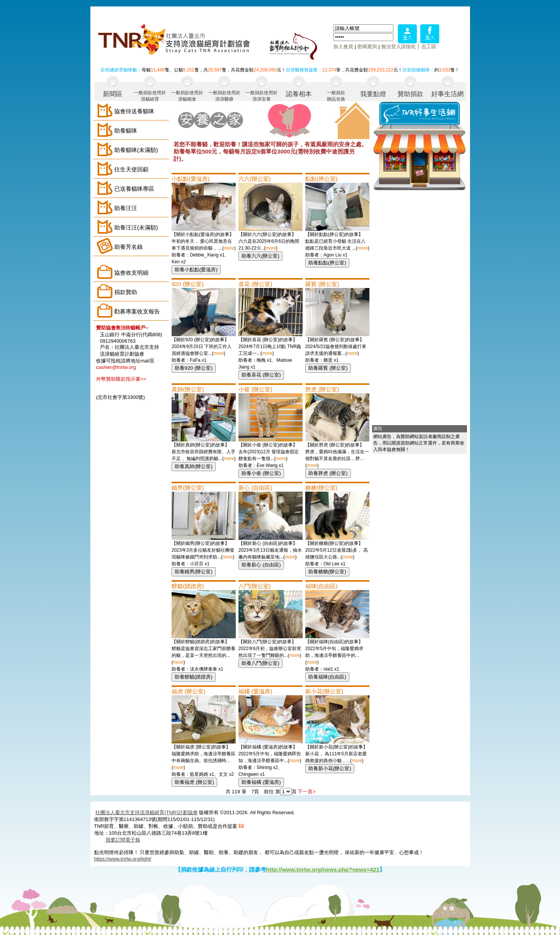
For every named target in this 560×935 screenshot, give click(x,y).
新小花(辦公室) (324, 691)
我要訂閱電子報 (123, 840)
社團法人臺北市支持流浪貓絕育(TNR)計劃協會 (146, 812)
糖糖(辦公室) (321, 488)
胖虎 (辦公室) (322, 389)
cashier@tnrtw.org (116, 367)
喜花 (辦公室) (255, 284)
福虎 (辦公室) (189, 691)
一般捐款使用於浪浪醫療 (224, 96)
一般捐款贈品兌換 (336, 96)
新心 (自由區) (255, 488)
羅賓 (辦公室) (322, 284)
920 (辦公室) (188, 284)
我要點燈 (373, 94)
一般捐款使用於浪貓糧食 (187, 96)
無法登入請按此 (398, 47)
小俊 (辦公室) (255, 389)
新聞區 (113, 94)
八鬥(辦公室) (255, 586)
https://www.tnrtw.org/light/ (123, 859)
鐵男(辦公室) (188, 488)
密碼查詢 (367, 47)
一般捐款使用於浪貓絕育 (150, 96)
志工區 (429, 47)
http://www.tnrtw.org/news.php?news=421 (323, 869)
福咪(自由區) (321, 586)
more (229, 248)
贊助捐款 (410, 94)
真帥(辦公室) (188, 389)
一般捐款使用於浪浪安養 (262, 96)
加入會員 (343, 47)
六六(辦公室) (255, 179)
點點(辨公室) (321, 179)
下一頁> (307, 792)
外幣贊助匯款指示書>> (121, 379)
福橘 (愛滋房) (255, 691)
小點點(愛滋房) (191, 179)
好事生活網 (447, 94)
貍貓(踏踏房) (188, 586)
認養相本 (299, 94)
